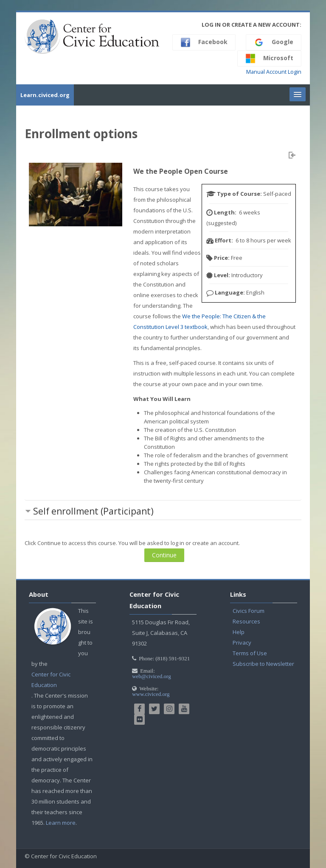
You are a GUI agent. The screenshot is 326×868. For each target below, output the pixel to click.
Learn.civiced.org (45, 95)
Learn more (61, 823)
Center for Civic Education (51, 680)
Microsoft (269, 58)
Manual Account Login (274, 72)
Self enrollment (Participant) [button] (93, 511)
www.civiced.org (151, 694)
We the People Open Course (181, 171)
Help (239, 632)
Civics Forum (249, 611)
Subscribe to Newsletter (263, 664)
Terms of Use (250, 653)
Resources (246, 621)
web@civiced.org (152, 676)
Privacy (242, 643)
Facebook (204, 42)
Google (274, 42)
